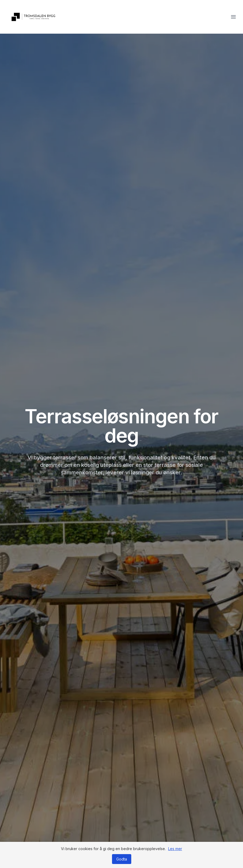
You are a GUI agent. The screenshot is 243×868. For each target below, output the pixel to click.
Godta (122, 859)
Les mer (175, 849)
